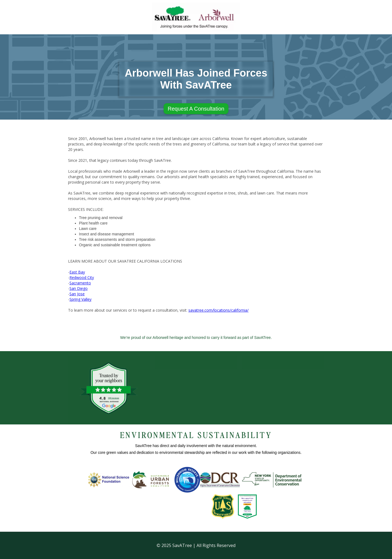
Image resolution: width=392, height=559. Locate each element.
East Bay (77, 272)
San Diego (79, 288)
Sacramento (80, 283)
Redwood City (82, 277)
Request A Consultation (196, 109)
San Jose (77, 294)
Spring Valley (80, 299)
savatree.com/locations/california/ (218, 310)
